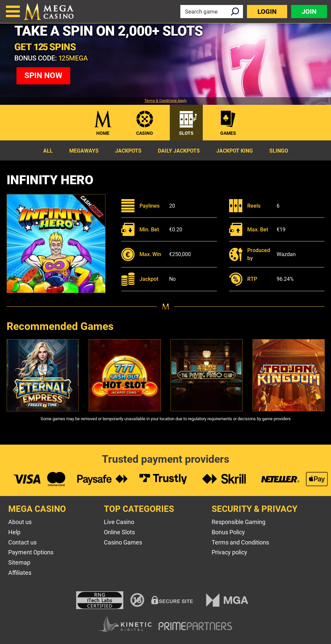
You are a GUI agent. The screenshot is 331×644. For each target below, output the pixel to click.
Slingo (279, 151)
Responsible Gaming (239, 522)
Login (267, 12)
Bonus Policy (228, 532)
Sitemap (19, 562)
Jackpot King (235, 151)
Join (309, 12)
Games (228, 133)
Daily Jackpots (179, 151)
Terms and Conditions (240, 542)
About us (20, 522)
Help (14, 532)
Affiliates (20, 573)
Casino (145, 133)
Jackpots (128, 151)
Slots (186, 133)
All (48, 151)
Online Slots (119, 532)
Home (103, 133)
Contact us (22, 542)
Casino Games (123, 542)
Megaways (84, 151)
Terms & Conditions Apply (165, 101)
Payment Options (31, 552)
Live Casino (119, 522)
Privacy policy (229, 552)
